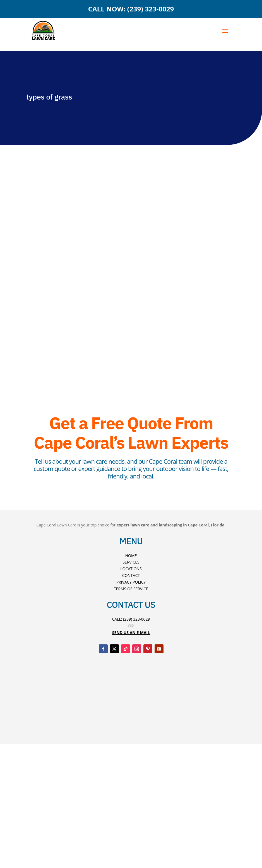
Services (131, 562)
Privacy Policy (131, 582)
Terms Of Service (131, 589)
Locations (131, 569)
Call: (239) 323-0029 (131, 619)
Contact (131, 575)
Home (131, 556)
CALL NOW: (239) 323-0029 (131, 9)
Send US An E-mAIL (131, 633)
